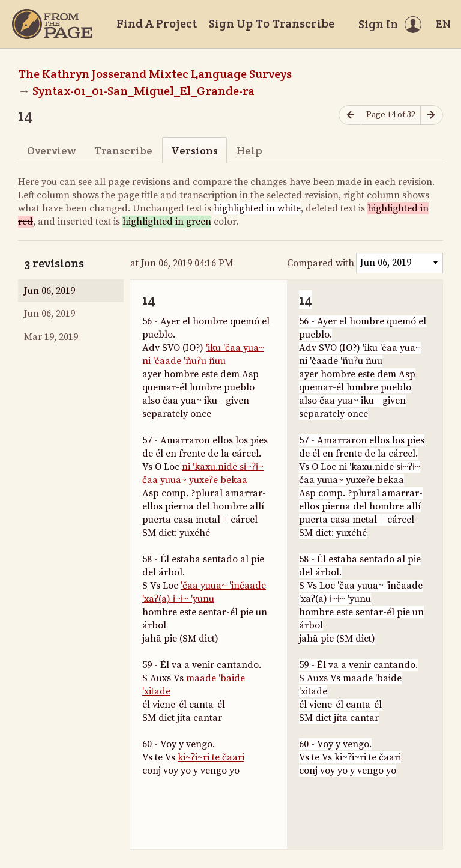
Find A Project (157, 23)
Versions (194, 150)
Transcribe (123, 150)
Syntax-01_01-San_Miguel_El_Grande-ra (143, 91)
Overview (51, 150)
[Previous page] (350, 115)
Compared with (321, 263)
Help (249, 150)
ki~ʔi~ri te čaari (211, 757)
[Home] (52, 24)
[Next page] (432, 115)
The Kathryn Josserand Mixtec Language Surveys (155, 74)
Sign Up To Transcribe (272, 23)
